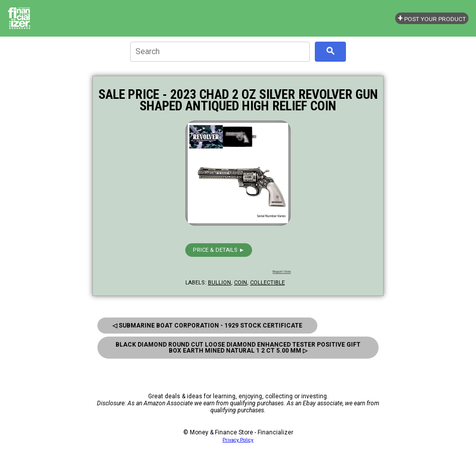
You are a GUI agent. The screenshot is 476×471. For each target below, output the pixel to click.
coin (241, 283)
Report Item (282, 272)
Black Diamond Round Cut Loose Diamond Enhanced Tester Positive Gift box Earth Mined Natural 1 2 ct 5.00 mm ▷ (238, 348)
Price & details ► (219, 250)
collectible (267, 283)
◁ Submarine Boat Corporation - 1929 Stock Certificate (207, 326)
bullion (219, 283)
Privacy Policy (238, 440)
